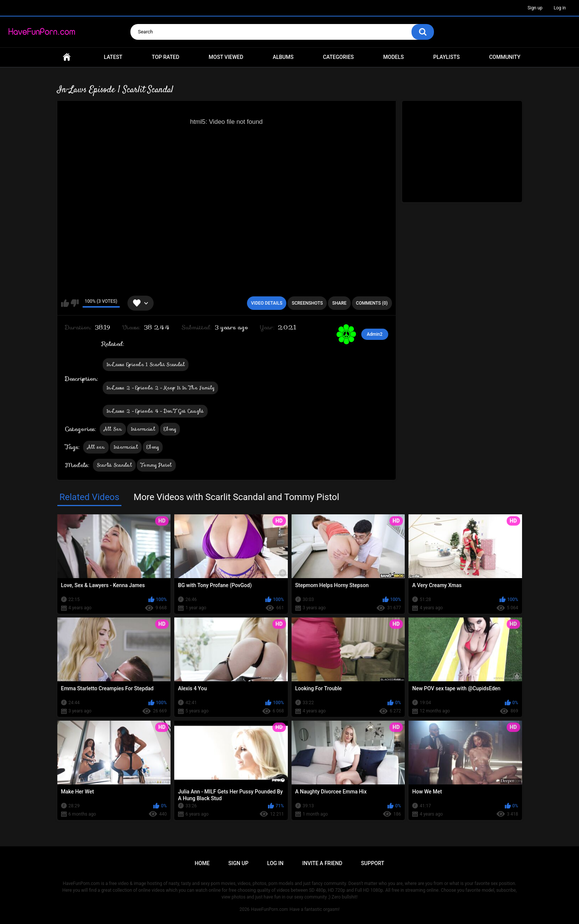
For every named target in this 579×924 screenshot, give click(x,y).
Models (394, 57)
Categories (338, 57)
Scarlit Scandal (114, 465)
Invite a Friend (322, 863)
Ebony (170, 429)
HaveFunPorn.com (270, 909)
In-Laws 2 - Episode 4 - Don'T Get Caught (155, 411)
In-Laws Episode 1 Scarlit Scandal (146, 364)
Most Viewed (226, 57)
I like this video (65, 303)
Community (505, 57)
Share (339, 303)
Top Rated (165, 57)
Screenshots (307, 303)
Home (67, 57)
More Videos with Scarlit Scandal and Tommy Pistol (236, 497)
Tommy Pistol (156, 465)
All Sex (113, 429)
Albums (283, 57)
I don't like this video (75, 303)
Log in (560, 8)
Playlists (447, 57)
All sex (96, 447)
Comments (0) (372, 303)
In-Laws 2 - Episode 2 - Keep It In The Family (161, 388)
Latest (113, 57)
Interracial (143, 429)
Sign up (535, 8)
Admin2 (375, 334)
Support (373, 863)
